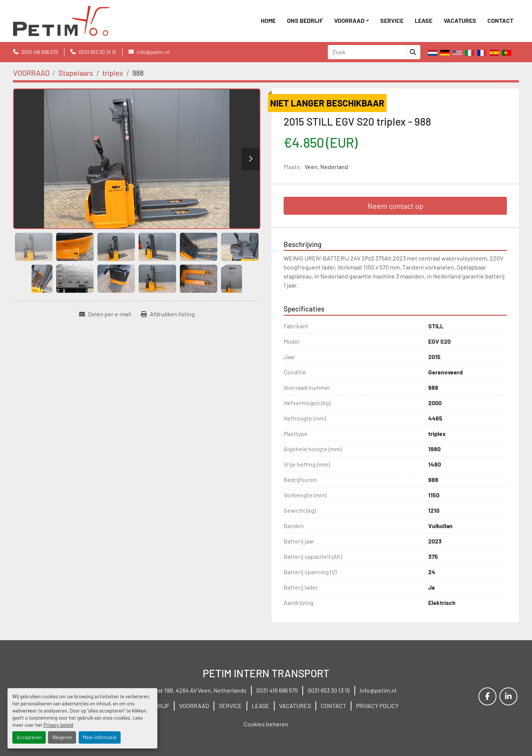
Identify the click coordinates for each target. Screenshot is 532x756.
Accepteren (29, 737)
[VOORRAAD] (31, 73)
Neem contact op (395, 206)
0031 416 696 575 (40, 52)
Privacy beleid (58, 725)
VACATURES (460, 20)
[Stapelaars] (76, 73)
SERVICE (392, 20)
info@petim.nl (153, 52)
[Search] (367, 52)
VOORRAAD (349, 20)
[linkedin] (508, 696)
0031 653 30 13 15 (97, 52)
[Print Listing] (168, 314)
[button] (352, 21)
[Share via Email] (105, 314)
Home (268, 20)
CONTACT (500, 20)
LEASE (424, 20)
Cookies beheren (266, 724)
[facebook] (487, 696)
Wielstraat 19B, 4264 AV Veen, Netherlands (191, 690)
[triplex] (113, 73)
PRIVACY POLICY (377, 706)
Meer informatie (100, 737)
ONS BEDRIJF (305, 20)
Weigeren (62, 737)
